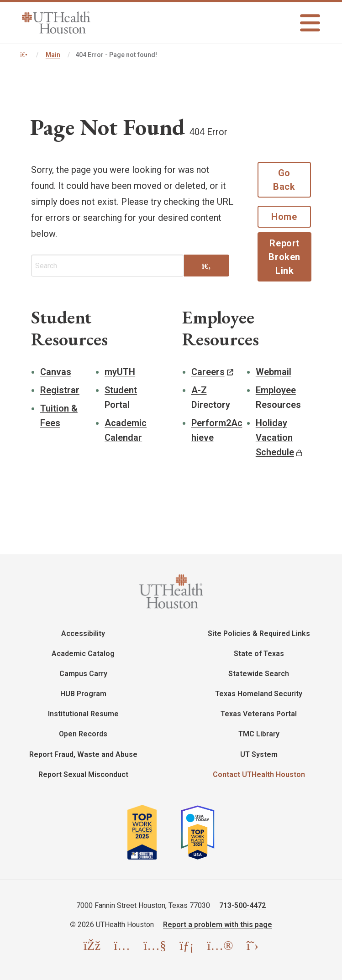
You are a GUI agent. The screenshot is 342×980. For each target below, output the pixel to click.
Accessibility (83, 633)
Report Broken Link (284, 257)
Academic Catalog (83, 654)
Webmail (274, 372)
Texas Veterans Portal (259, 714)
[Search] (206, 266)
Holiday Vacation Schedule (275, 438)
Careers (208, 372)
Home (284, 217)
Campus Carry (83, 674)
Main (53, 55)
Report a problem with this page (218, 925)
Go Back (284, 180)
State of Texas (259, 654)
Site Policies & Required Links (259, 633)
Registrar (60, 390)
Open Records (83, 734)
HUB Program (83, 694)
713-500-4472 (242, 905)
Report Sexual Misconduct (83, 774)
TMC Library (259, 734)
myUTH (120, 372)
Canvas (56, 372)
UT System (259, 754)
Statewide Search (259, 674)
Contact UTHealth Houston (259, 774)
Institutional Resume (83, 714)
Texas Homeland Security (259, 694)
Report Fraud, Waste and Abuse (83, 754)
